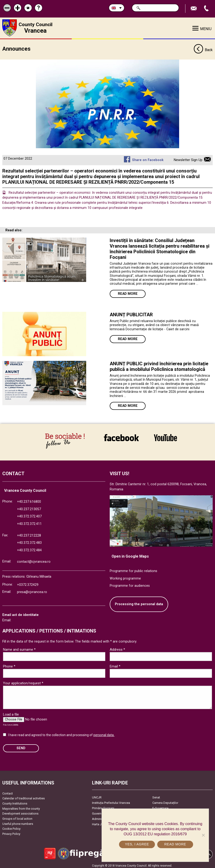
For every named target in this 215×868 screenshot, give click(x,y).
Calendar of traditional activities (24, 797)
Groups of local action (17, 817)
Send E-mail (194, 9)
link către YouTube (166, 438)
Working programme (125, 577)
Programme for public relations (133, 569)
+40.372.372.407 (29, 515)
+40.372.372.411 (29, 522)
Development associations (20, 812)
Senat (156, 796)
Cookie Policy (11, 827)
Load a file (11, 713)
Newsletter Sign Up (188, 158)
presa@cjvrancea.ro (32, 590)
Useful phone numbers (18, 822)
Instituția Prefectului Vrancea (111, 801)
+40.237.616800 (29, 500)
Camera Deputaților (165, 801)
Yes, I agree (137, 844)
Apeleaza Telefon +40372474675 (207, 9)
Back (203, 49)
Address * (117, 648)
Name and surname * (19, 648)
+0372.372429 (28, 583)
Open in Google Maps (130, 555)
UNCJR (97, 796)
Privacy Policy (11, 832)
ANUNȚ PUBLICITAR (131, 313)
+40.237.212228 (29, 534)
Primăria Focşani (103, 806)
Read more (128, 292)
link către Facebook (121, 438)
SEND (21, 747)
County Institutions (15, 802)
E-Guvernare (160, 806)
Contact (8, 792)
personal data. (104, 733)
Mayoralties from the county (21, 807)
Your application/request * (23, 682)
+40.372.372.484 (29, 548)
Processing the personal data (139, 602)
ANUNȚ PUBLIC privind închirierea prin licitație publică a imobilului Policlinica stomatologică (159, 365)
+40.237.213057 (29, 507)
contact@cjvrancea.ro (34, 560)
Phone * (9, 665)
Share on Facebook (148, 158)
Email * (115, 665)
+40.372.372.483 (29, 541)
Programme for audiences (130, 584)
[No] (203, 835)
